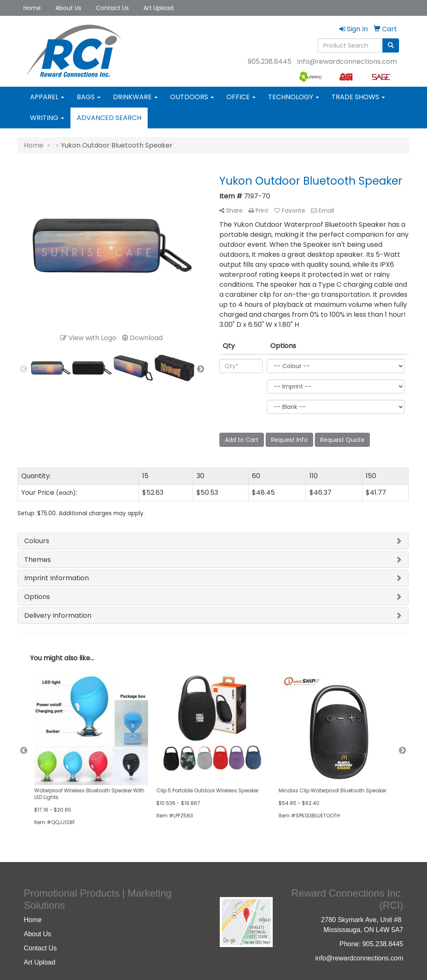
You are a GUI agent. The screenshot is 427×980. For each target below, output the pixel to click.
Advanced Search (109, 118)
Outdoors (192, 97)
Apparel (47, 97)
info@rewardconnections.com (347, 61)
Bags (89, 97)
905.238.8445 (270, 61)
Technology (294, 97)
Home (32, 8)
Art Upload (158, 8)
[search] (391, 45)
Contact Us (112, 8)
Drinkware (135, 97)
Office (241, 97)
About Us (68, 8)
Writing (47, 118)
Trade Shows (358, 97)
